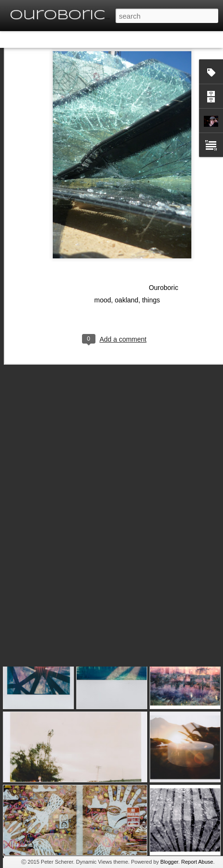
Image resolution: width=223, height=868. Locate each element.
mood (103, 266)
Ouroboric (163, 253)
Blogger (169, 862)
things (151, 266)
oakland (126, 266)
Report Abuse (197, 862)
